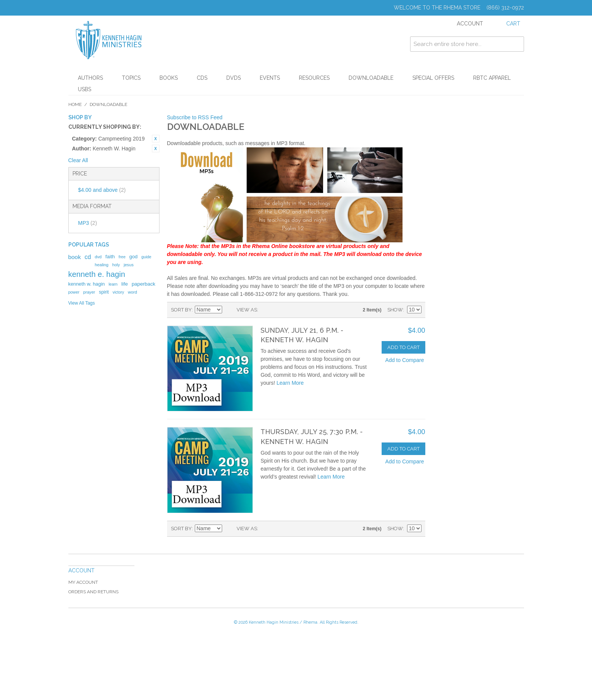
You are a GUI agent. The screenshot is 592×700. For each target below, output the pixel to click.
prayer (89, 292)
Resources (314, 78)
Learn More (290, 383)
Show (395, 310)
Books (169, 78)
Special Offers (433, 78)
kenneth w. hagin (87, 284)
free (122, 257)
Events (270, 78)
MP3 (88, 223)
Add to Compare (405, 360)
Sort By (181, 310)
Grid (266, 310)
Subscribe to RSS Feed (195, 117)
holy (116, 265)
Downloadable (371, 78)
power (74, 292)
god (134, 257)
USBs (84, 89)
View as (247, 310)
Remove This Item (156, 139)
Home (75, 104)
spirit (104, 292)
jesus (129, 265)
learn (113, 284)
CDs (202, 78)
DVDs (234, 78)
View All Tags (82, 303)
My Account (83, 582)
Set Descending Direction (229, 310)
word (133, 292)
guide (146, 257)
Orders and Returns (93, 592)
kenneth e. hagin (97, 274)
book (75, 257)
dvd (98, 257)
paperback (144, 284)
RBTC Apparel (492, 78)
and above (102, 190)
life (125, 284)
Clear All (78, 160)
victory (118, 292)
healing (101, 265)
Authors (90, 78)
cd (88, 257)
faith (110, 257)
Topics (131, 78)
